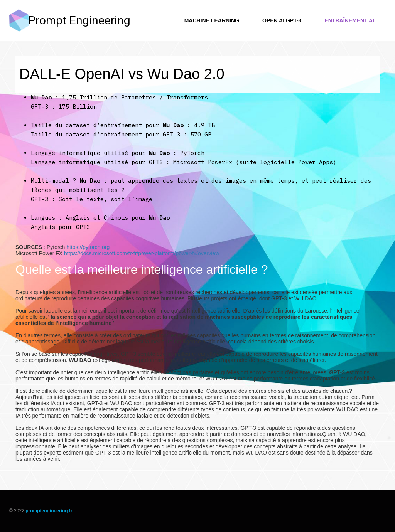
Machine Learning (212, 20)
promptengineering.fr (49, 511)
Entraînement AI (349, 20)
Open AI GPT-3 (282, 20)
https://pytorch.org (88, 247)
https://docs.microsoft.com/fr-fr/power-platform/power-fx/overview (142, 253)
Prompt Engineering (79, 20)
